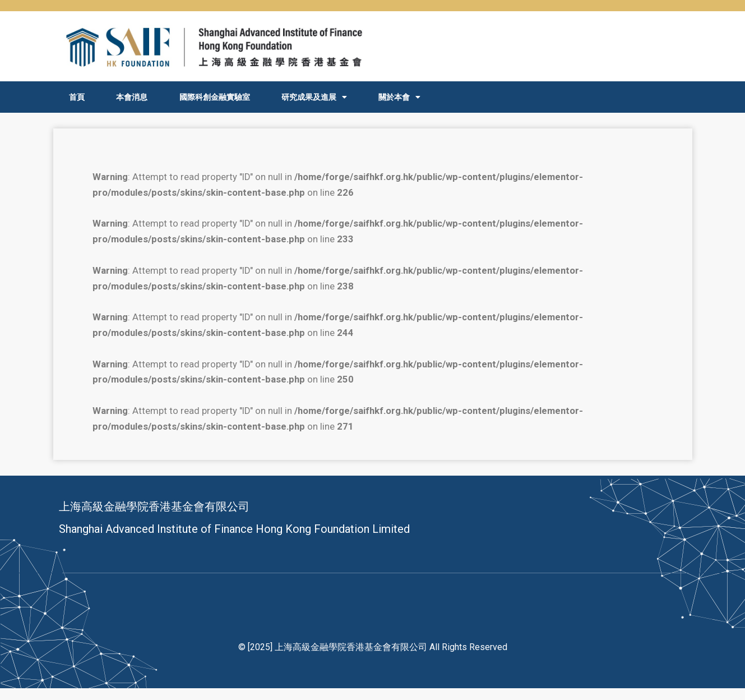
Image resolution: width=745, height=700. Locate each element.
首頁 (77, 97)
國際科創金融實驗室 (215, 97)
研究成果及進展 (314, 97)
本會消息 (132, 97)
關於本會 (399, 97)
